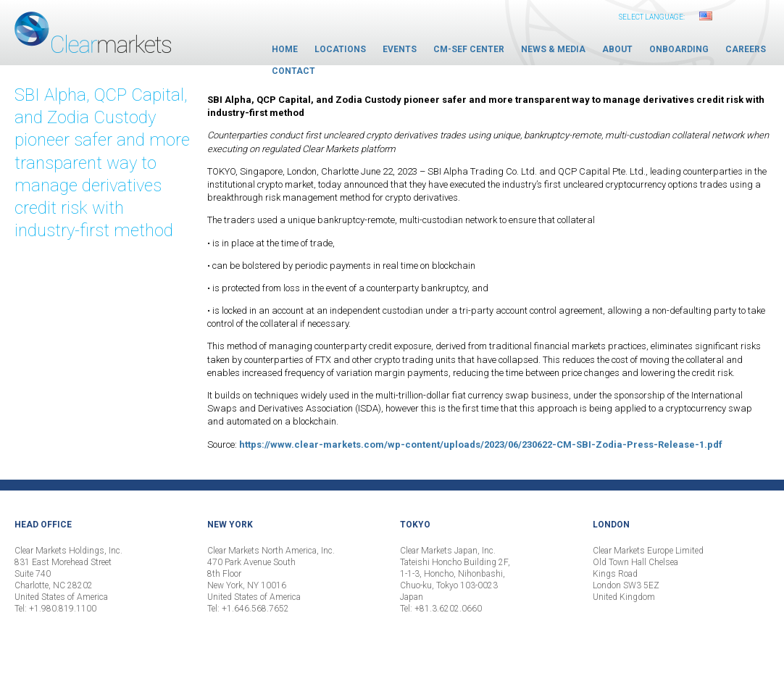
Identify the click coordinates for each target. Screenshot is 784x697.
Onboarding (679, 49)
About (617, 49)
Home (285, 49)
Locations (340, 49)
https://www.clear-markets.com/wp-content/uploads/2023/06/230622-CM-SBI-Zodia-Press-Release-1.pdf (481, 445)
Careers (746, 49)
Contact (293, 71)
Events (400, 49)
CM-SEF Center (469, 49)
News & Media (553, 49)
